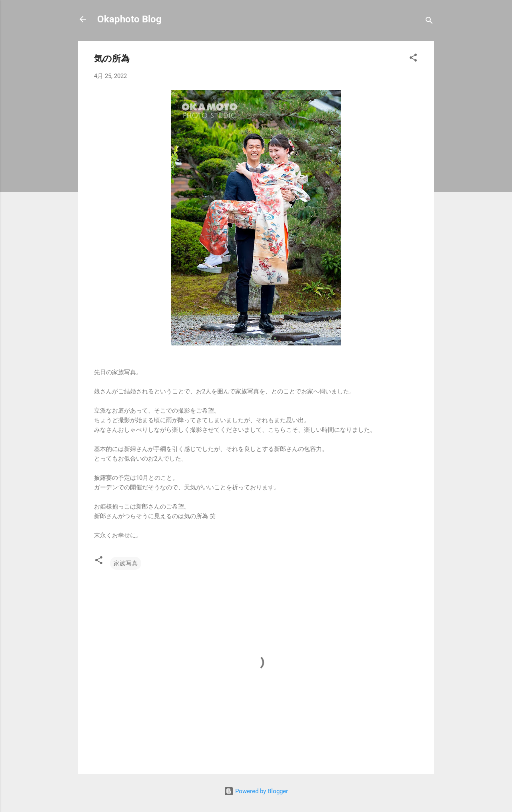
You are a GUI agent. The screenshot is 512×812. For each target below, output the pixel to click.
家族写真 (126, 563)
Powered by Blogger (256, 791)
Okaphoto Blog (129, 19)
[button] (413, 59)
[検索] (429, 22)
